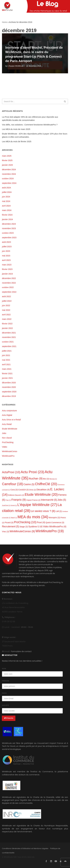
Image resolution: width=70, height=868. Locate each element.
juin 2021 (6, 355)
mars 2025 (7, 156)
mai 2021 (6, 360)
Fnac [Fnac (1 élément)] (8, 500)
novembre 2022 (9, 283)
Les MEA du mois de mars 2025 (16, 129)
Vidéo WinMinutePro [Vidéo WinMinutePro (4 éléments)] (55, 527)
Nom (4, 669)
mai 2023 (6, 256)
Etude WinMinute (10, 429)
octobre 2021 (8, 342)
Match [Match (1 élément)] (14, 518)
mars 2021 (7, 369)
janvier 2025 (7, 165)
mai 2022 (6, 310)
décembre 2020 (9, 383)
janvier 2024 (7, 219)
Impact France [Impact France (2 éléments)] (33, 500)
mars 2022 (7, 319)
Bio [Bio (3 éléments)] (46, 479)
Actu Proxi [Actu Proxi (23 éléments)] (32, 472)
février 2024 (7, 215)
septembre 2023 (9, 237)
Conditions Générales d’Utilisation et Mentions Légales (25, 848)
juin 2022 (6, 305)
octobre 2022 (8, 287)
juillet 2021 (7, 351)
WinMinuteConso (10, 451)
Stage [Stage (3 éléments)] (24, 527)
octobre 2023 (8, 233)
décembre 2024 (9, 169)
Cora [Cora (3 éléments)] (14, 490)
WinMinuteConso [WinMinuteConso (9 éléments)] (22, 531)
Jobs (4, 433)
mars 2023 (7, 265)
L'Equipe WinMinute (16, 66)
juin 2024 (6, 197)
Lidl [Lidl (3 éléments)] (59, 511)
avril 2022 (6, 315)
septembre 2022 (9, 292)
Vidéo (5, 447)
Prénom (6, 681)
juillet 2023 (7, 247)
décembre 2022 (9, 278)
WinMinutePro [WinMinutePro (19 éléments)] (50, 531)
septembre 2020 (9, 392)
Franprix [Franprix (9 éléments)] (19, 500)
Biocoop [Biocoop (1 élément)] (53, 479)
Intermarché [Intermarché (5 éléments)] (49, 500)
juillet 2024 (7, 192)
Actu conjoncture (9, 411)
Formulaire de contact (21, 651)
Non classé (7, 438)
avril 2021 (6, 364)
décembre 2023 (9, 224)
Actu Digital (7, 415)
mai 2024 (6, 201)
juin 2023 (6, 251)
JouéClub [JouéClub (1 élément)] (6, 505)
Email (4, 693)
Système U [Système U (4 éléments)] (35, 527)
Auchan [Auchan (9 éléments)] (36, 478)
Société (5, 705)
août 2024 (6, 188)
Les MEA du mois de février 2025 (17, 141)
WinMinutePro (8, 456)
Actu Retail (7, 424)
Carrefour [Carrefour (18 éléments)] (12, 484)
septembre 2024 (9, 183)
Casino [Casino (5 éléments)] (29, 484)
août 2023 (6, 242)
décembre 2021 (9, 333)
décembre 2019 (9, 396)
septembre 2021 (9, 346)
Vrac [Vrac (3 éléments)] (6, 531)
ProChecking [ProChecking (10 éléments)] (25, 522)
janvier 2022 (7, 328)
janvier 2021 (7, 378)
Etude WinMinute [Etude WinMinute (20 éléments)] (41, 494)
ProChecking (8, 442)
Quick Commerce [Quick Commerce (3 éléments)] (55, 522)
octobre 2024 (8, 178)
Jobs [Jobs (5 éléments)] (62, 500)
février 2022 (7, 324)
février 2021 (7, 373)
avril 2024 (6, 206)
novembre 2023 (9, 228)
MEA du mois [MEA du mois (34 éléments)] (33, 517)
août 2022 (6, 296)
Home (4, 22)
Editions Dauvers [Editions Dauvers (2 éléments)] (16, 495)
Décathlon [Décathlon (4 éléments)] (43, 490)
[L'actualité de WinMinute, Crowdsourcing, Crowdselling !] (7, 6)
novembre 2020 (9, 387)
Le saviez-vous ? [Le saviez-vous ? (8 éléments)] (43, 511)
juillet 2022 (7, 301)
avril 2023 (6, 260)
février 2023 (7, 269)
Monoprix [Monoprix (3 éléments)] (54, 517)
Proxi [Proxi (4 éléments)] (41, 522)
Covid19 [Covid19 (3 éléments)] (23, 490)
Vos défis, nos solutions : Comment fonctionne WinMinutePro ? (30, 125)
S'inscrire (9, 718)
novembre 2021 (9, 337)
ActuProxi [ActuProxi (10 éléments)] (11, 472)
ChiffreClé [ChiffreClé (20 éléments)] (46, 484)
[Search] (32, 101)
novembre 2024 (9, 174)
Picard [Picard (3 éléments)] (9, 522)
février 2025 (7, 160)
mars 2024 (7, 210)
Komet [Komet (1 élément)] (14, 505)
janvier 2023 (7, 274)
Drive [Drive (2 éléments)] (33, 490)
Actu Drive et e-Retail (11, 420)
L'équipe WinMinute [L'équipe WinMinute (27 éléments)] (37, 505)
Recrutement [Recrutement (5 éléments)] (10, 526)
